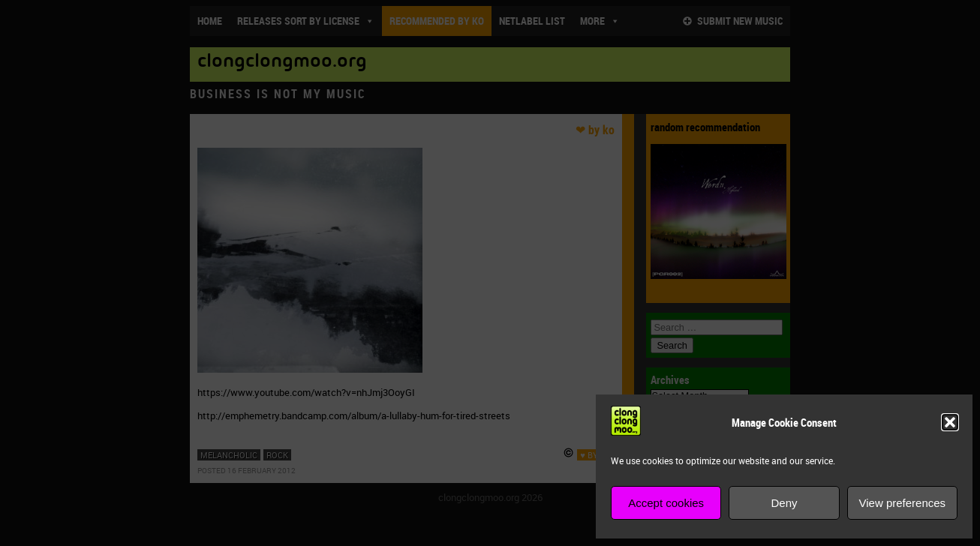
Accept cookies (666, 503)
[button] (950, 422)
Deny (784, 503)
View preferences (903, 503)
